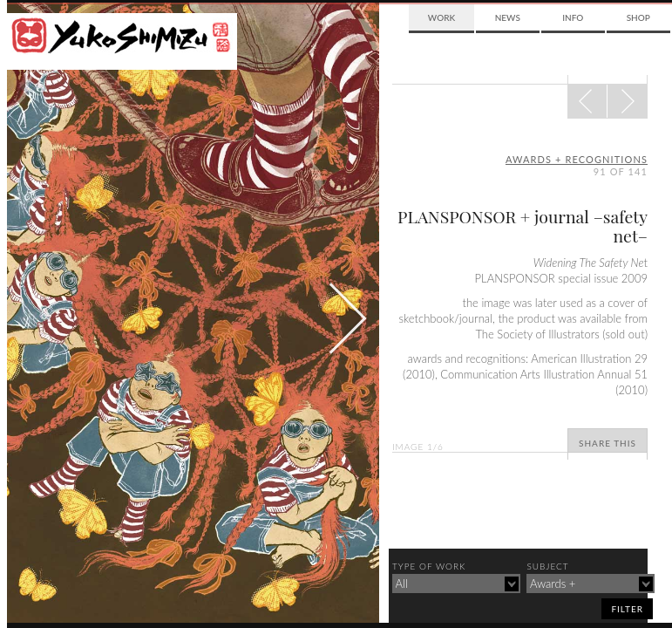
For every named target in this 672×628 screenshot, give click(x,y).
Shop (638, 17)
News (508, 17)
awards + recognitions (577, 159)
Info (573, 17)
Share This (608, 443)
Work (441, 17)
